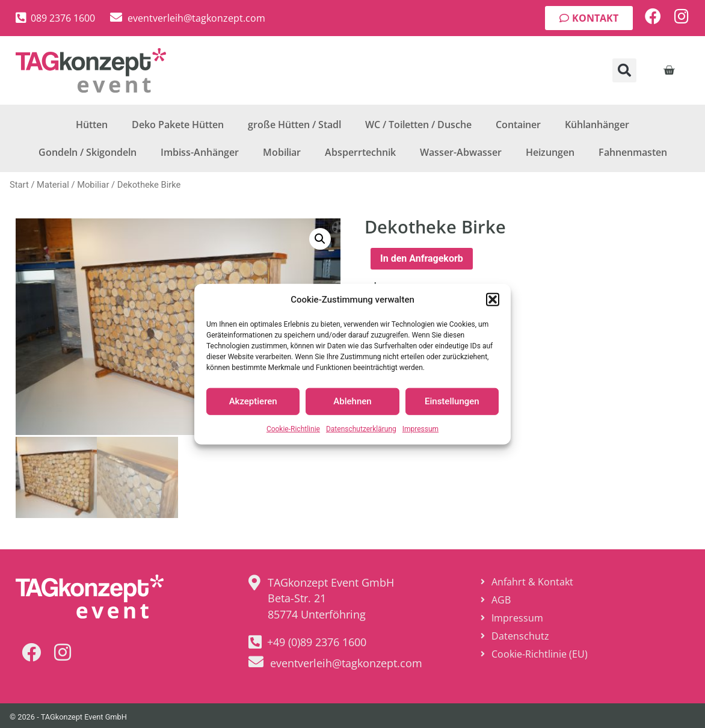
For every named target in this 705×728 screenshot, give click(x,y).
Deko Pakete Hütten (178, 125)
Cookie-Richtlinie (293, 428)
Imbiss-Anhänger (200, 152)
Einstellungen (452, 401)
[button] (493, 300)
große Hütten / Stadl (294, 125)
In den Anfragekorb (422, 258)
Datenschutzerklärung (361, 428)
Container (518, 125)
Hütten (92, 125)
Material (53, 185)
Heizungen (550, 152)
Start (19, 185)
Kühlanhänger (597, 125)
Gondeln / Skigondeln (88, 152)
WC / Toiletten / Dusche (418, 125)
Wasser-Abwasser (461, 152)
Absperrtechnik (360, 152)
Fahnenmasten (633, 152)
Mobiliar (282, 152)
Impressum (420, 428)
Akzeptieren (253, 401)
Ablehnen (352, 401)
